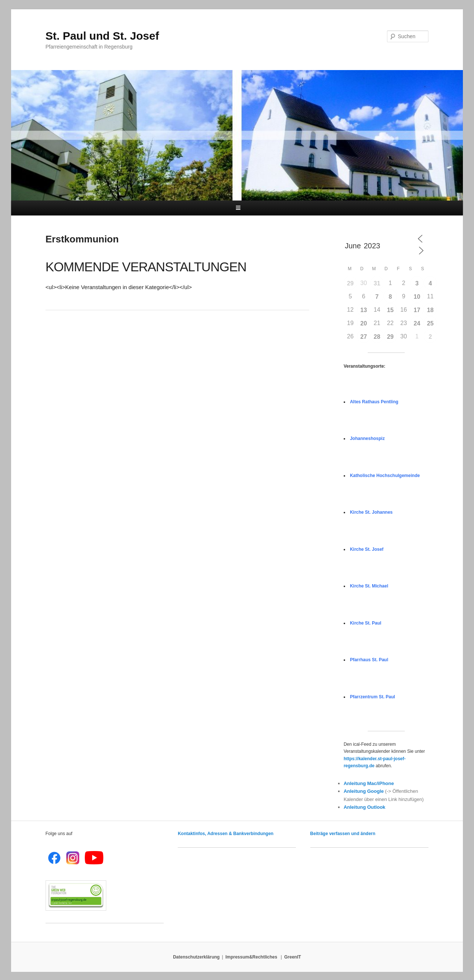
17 (417, 310)
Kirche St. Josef (367, 549)
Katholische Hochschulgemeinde (385, 476)
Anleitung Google (364, 791)
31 (377, 283)
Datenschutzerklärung (196, 957)
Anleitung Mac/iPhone (369, 783)
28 (377, 337)
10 (417, 297)
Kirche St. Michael (369, 586)
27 (364, 337)
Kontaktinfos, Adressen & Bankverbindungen (226, 834)
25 (430, 323)
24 (417, 323)
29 (350, 283)
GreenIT (293, 957)
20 (364, 323)
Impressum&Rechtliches (252, 957)
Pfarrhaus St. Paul (369, 660)
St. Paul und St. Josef (102, 36)
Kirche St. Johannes (371, 512)
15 (390, 310)
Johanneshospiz (367, 438)
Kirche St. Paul (366, 623)
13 (364, 310)
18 (430, 310)
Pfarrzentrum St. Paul (373, 697)
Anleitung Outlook (365, 807)
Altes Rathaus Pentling (374, 402)
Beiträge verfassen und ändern (343, 834)
